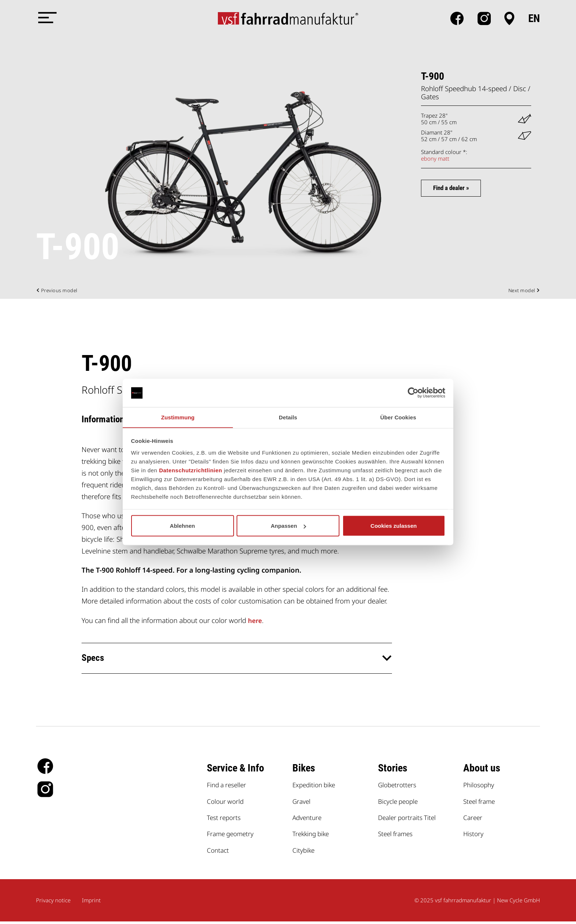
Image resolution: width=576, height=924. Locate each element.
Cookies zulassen (394, 526)
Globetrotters (399, 787)
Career (474, 820)
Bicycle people (400, 803)
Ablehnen (182, 526)
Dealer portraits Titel (409, 820)
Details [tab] (288, 417)
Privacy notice (53, 903)
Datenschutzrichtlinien (191, 470)
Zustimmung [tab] (178, 417)
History (474, 836)
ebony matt (435, 158)
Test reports (225, 820)
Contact (219, 852)
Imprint (91, 903)
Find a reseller (228, 787)
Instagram (484, 18)
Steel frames (397, 836)
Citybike (304, 852)
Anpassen (288, 526)
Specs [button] (94, 660)
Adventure (308, 820)
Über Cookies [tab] (398, 417)
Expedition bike (316, 787)
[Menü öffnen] (47, 18)
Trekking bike (312, 836)
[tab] (237, 660)
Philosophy (480, 787)
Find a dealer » (457, 189)
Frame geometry (233, 836)
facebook (457, 18)
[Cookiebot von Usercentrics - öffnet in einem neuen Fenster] (413, 393)
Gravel (302, 803)
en (534, 18)
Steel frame (481, 803)
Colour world (227, 803)
